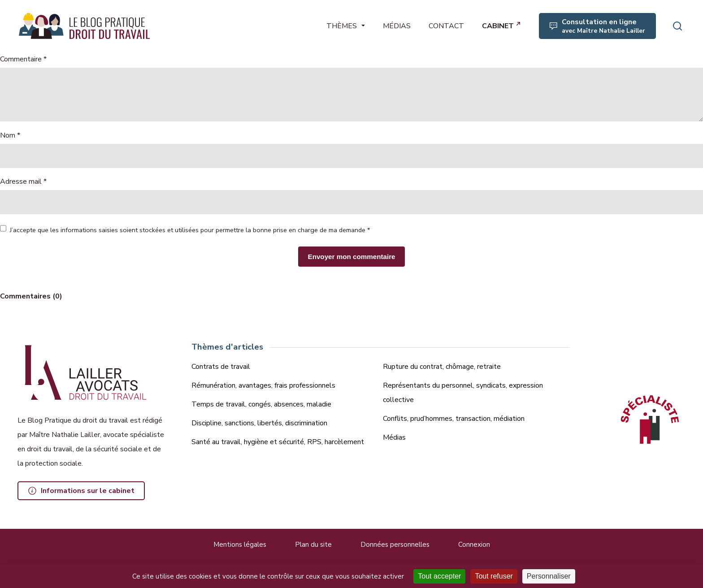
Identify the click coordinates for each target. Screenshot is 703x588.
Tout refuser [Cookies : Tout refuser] (494, 576)
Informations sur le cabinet (88, 491)
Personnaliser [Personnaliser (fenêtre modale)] (549, 576)
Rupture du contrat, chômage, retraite (442, 367)
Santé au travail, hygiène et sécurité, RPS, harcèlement (278, 442)
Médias (394, 437)
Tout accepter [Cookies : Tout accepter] (439, 576)
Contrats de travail (221, 367)
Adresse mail (23, 182)
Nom (10, 135)
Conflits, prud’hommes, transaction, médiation (454, 419)
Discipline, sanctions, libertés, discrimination (259, 423)
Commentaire (23, 59)
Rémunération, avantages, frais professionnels (263, 385)
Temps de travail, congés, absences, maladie (261, 404)
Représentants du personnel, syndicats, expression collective (463, 393)
